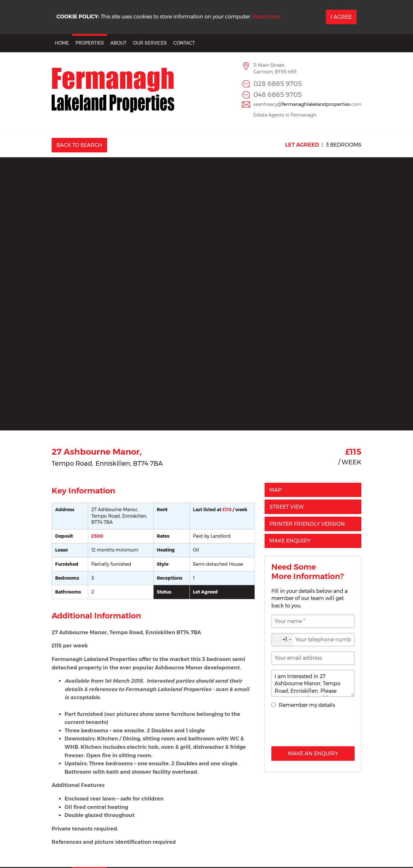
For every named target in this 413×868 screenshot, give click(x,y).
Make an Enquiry (313, 754)
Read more (266, 17)
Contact (184, 43)
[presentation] (313, 729)
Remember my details (307, 705)
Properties (90, 43)
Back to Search (79, 145)
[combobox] (282, 640)
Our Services (150, 43)
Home (62, 43)
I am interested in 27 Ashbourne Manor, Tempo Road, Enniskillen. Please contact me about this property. (313, 683)
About (118, 43)
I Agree (341, 17)
